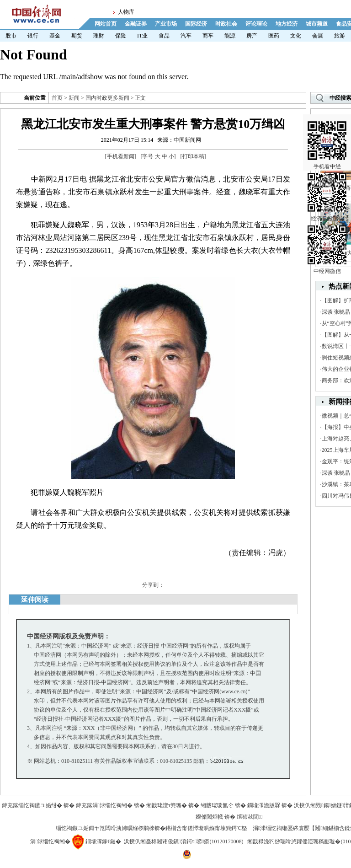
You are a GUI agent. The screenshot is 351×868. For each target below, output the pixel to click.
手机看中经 (327, 138)
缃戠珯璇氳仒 (217, 805)
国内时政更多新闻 (107, 98)
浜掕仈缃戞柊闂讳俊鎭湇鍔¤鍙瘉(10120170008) (183, 841)
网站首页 (106, 24)
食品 (164, 36)
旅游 (340, 36)
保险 (121, 36)
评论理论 (256, 24)
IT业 (142, 36)
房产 (252, 36)
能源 (230, 36)
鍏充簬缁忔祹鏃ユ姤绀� (32, 805)
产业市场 (166, 24)
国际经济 (196, 24)
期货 (77, 36)
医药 (274, 36)
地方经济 (287, 24)
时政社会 (226, 24)
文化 (296, 36)
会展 (318, 36)
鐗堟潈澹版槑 (264, 805)
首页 (57, 98)
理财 (99, 36)
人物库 (126, 12)
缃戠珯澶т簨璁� (167, 805)
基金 (55, 36)
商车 (208, 36)
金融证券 (136, 24)
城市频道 (317, 24)
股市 (11, 36)
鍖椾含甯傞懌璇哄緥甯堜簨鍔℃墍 (206, 828)
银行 (33, 36)
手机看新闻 (121, 156)
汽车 (186, 36)
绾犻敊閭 (250, 817)
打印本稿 (193, 156)
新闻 (74, 98)
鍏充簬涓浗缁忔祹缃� (104, 805)
